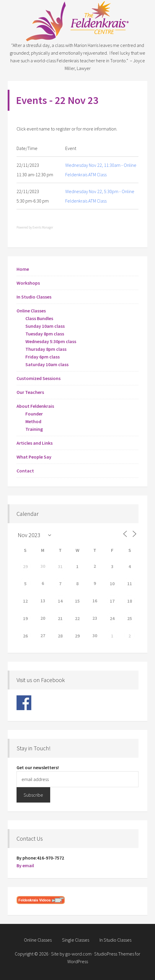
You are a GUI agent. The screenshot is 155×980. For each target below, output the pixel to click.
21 (60, 618)
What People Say (34, 457)
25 (130, 618)
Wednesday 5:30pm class (51, 341)
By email (25, 865)
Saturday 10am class (47, 364)
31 (60, 566)
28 (60, 636)
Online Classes (31, 311)
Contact (25, 471)
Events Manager (43, 227)
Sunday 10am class (45, 326)
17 (112, 601)
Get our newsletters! (38, 767)
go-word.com (78, 954)
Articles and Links (35, 443)
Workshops (28, 283)
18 (130, 601)
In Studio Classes (34, 297)
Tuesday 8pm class (45, 334)
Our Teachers (30, 392)
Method (33, 421)
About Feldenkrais (35, 406)
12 (25, 601)
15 (77, 601)
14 (60, 601)
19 (25, 618)
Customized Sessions (39, 378)
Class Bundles (39, 318)
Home (23, 269)
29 (25, 566)
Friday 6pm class (43, 357)
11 (130, 583)
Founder (34, 414)
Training (34, 429)
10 (112, 583)
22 (77, 618)
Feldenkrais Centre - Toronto (77, 21)
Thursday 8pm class (46, 349)
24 (112, 618)
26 (25, 636)
